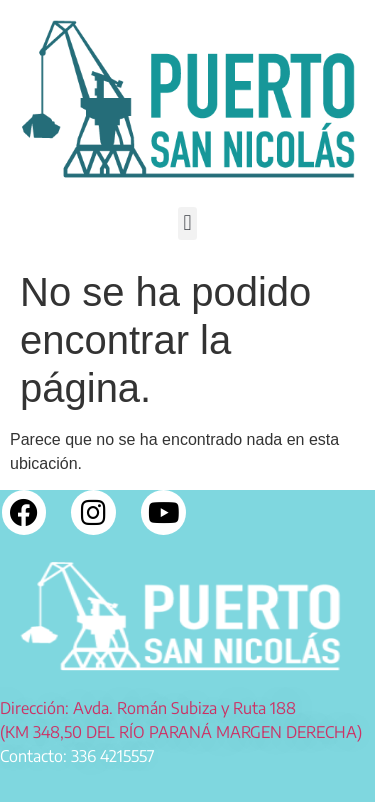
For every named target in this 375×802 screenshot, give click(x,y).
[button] (187, 223)
